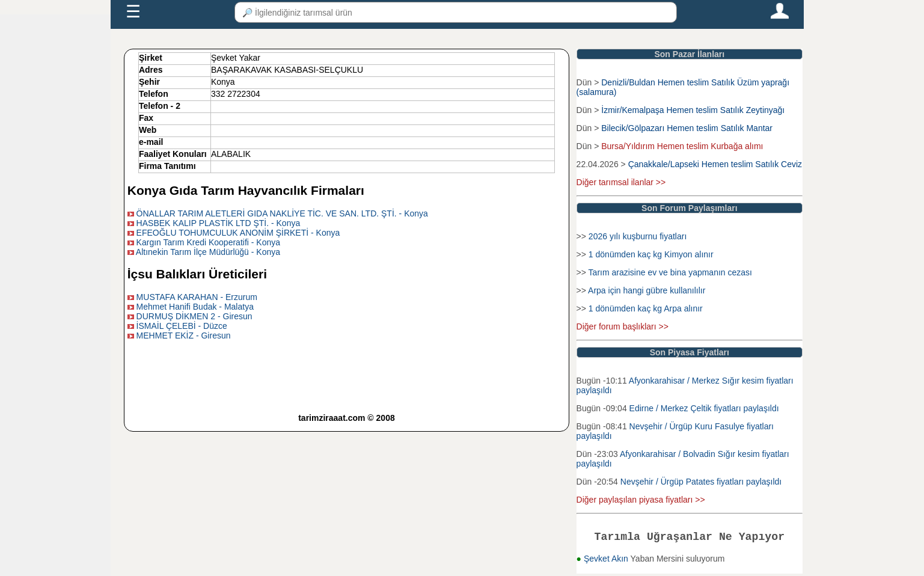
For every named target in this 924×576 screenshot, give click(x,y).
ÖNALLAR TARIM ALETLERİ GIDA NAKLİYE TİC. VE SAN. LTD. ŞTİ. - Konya (282, 213)
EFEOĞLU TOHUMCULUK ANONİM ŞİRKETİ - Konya (238, 233)
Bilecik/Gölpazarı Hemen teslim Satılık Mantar (687, 128)
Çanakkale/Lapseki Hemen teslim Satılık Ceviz (715, 164)
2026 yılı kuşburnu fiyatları (638, 236)
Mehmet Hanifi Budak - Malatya (195, 307)
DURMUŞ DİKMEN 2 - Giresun (194, 316)
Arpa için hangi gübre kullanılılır (647, 290)
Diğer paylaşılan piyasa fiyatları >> (641, 500)
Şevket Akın (607, 561)
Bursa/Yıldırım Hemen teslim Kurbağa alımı (682, 146)
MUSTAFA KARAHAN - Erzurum (197, 297)
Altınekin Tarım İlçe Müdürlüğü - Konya (208, 252)
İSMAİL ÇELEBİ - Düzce (182, 326)
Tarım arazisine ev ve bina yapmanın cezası (670, 272)
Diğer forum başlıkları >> (623, 326)
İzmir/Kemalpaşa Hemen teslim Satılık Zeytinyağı (693, 110)
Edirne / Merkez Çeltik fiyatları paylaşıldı (704, 408)
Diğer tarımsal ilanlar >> (621, 182)
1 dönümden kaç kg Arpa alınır (646, 308)
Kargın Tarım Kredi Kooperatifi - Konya (208, 242)
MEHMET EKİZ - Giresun (184, 335)
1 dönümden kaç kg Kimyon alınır (651, 254)
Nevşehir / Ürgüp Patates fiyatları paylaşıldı (701, 482)
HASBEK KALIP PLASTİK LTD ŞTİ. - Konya (219, 223)
